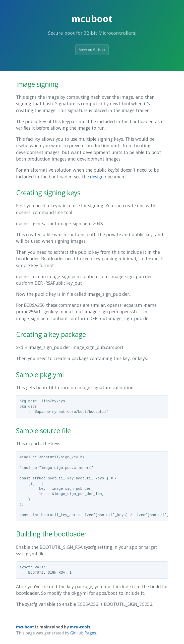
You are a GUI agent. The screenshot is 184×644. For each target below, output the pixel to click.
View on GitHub (92, 50)
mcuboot (25, 627)
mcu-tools (80, 627)
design (97, 177)
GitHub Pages (83, 633)
